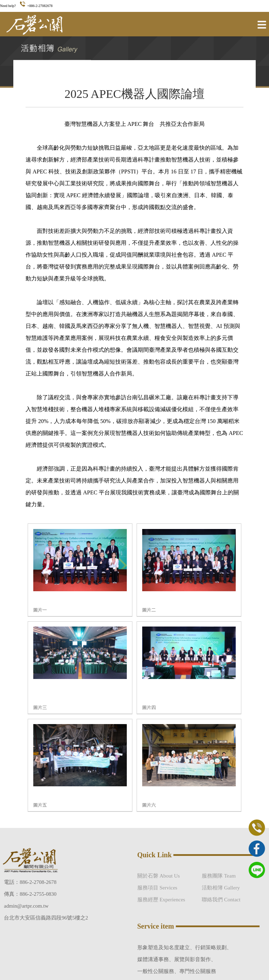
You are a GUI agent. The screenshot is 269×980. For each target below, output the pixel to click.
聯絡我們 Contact (221, 900)
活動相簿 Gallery (221, 888)
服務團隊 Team (219, 876)
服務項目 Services (157, 888)
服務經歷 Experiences (161, 900)
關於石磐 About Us (159, 876)
